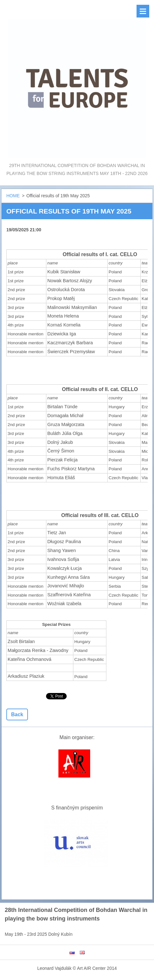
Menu (143, 11)
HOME (13, 196)
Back (17, 714)
